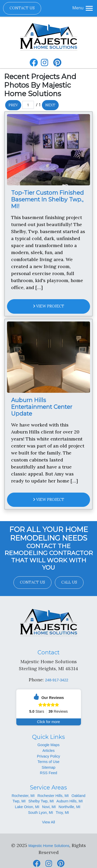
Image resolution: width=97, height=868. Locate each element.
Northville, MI (70, 807)
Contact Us (22, 8)
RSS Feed (48, 773)
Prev (13, 105)
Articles (48, 751)
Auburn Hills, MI (70, 801)
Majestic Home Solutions (49, 846)
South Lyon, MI (40, 813)
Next (50, 105)
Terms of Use (48, 762)
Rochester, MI (23, 796)
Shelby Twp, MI (41, 801)
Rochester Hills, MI (53, 796)
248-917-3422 (57, 680)
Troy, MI (62, 813)
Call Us (69, 582)
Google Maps (49, 745)
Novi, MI (49, 807)
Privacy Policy (49, 756)
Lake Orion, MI (27, 807)
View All (48, 822)
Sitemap (48, 767)
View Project (49, 306)
